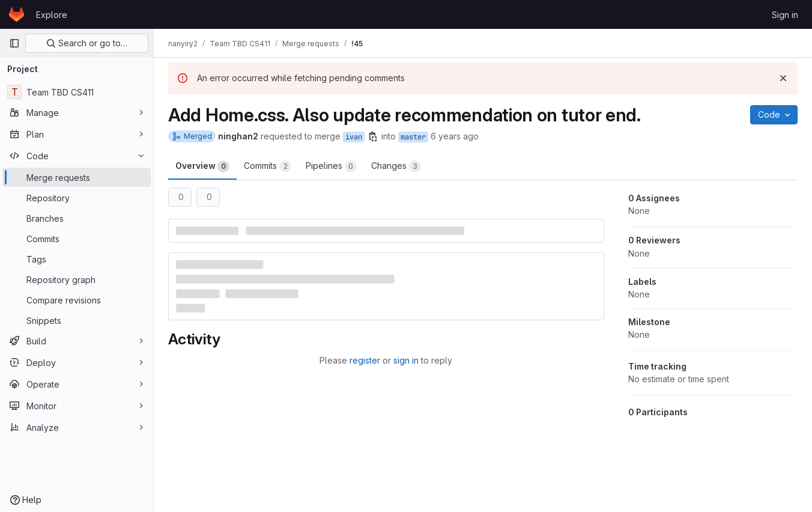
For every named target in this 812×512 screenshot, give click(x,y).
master (413, 137)
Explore (52, 15)
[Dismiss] (783, 78)
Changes (396, 166)
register (365, 360)
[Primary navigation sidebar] (14, 43)
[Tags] (77, 259)
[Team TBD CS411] (77, 92)
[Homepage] (17, 14)
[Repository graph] (77, 279)
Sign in (785, 15)
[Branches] (77, 218)
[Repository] (77, 198)
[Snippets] (77, 320)
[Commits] (77, 239)
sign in (406, 360)
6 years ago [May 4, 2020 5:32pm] (455, 136)
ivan (354, 137)
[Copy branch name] (373, 136)
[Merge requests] (77, 177)
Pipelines (331, 166)
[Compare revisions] (77, 300)
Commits (268, 166)
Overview (202, 166)
